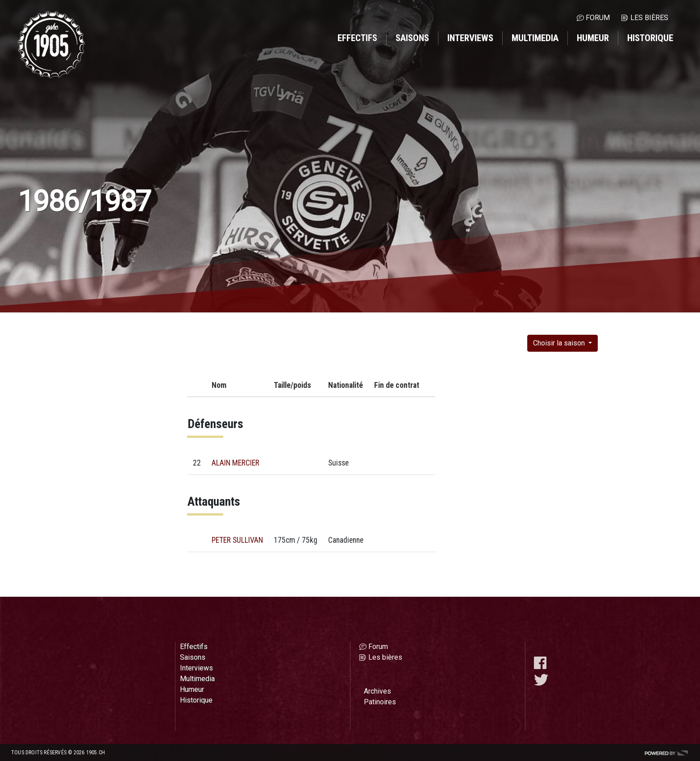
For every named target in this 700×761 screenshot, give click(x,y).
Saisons (412, 38)
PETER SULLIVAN (237, 540)
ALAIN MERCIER (235, 463)
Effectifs (357, 38)
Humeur (593, 38)
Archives (377, 691)
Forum (598, 18)
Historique (650, 38)
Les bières (649, 18)
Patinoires (380, 702)
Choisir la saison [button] (560, 343)
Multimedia (535, 38)
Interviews (470, 38)
